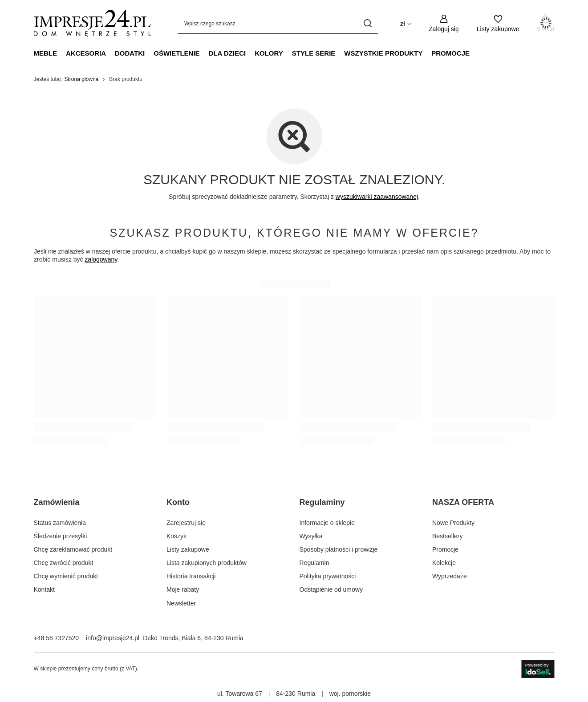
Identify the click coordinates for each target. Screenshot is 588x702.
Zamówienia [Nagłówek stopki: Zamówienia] (57, 502)
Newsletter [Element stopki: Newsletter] (181, 603)
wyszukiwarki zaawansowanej (376, 197)
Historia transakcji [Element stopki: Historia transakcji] (191, 576)
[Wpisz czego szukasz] (278, 23)
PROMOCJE (450, 53)
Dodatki (130, 53)
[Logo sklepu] (92, 23)
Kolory (269, 53)
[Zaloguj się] (444, 23)
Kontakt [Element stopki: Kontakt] (44, 589)
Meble (46, 53)
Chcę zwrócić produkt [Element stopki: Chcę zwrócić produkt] (64, 563)
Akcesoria (86, 53)
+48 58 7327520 (57, 638)
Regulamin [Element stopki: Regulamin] (314, 563)
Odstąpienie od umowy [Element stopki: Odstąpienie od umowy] (331, 589)
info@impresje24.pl (113, 638)
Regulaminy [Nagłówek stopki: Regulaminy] (322, 502)
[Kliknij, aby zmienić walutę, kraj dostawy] (406, 23)
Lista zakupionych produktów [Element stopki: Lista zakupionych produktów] (207, 563)
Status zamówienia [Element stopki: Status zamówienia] (60, 523)
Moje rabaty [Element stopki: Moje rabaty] (183, 589)
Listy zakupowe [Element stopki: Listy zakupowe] (188, 549)
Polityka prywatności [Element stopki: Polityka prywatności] (328, 576)
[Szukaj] (368, 23)
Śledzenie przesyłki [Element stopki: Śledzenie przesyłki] (61, 536)
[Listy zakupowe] (498, 23)
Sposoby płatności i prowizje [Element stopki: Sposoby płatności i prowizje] (339, 549)
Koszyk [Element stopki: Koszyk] (176, 536)
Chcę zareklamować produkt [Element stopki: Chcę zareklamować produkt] (73, 549)
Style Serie (314, 53)
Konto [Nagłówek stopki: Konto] (178, 502)
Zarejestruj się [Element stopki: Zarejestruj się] (186, 523)
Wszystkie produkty (383, 53)
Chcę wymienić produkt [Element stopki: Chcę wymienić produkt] (66, 576)
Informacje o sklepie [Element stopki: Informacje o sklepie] (327, 523)
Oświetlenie (176, 53)
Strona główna (82, 79)
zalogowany (101, 259)
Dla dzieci (227, 53)
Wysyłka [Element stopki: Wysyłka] (311, 536)
